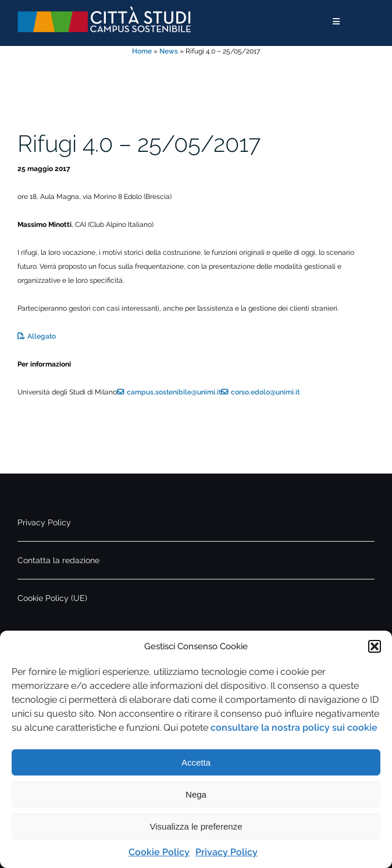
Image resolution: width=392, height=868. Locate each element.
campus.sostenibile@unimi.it (174, 392)
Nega (196, 794)
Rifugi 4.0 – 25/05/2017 (139, 143)
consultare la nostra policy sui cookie (294, 728)
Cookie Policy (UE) (52, 598)
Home (142, 51)
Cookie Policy (159, 852)
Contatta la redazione (58, 560)
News (169, 51)
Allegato (42, 336)
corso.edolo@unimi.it (265, 392)
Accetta (196, 762)
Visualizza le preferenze (196, 826)
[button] (375, 646)
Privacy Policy (227, 852)
